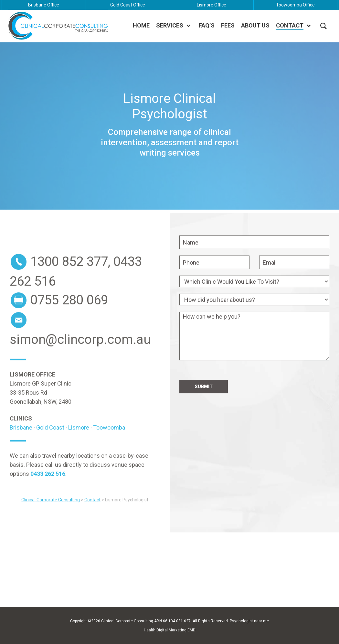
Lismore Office (212, 5)
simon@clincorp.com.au (80, 352)
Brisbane (21, 440)
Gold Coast (50, 440)
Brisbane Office (44, 5)
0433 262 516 (48, 486)
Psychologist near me (249, 621)
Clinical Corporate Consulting (127, 621)
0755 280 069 (69, 313)
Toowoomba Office (295, 5)
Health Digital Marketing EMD (170, 630)
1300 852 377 (69, 274)
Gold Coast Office (128, 5)
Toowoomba (109, 440)
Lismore (79, 440)
